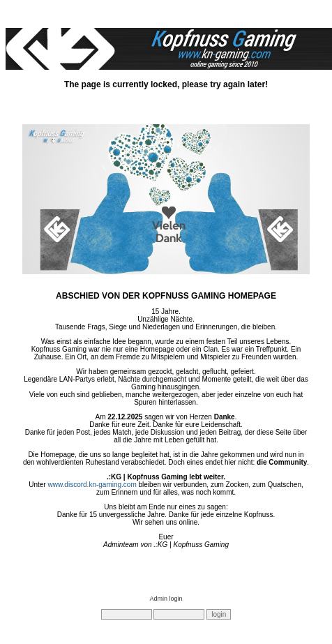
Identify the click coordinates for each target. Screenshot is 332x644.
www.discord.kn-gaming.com (92, 485)
